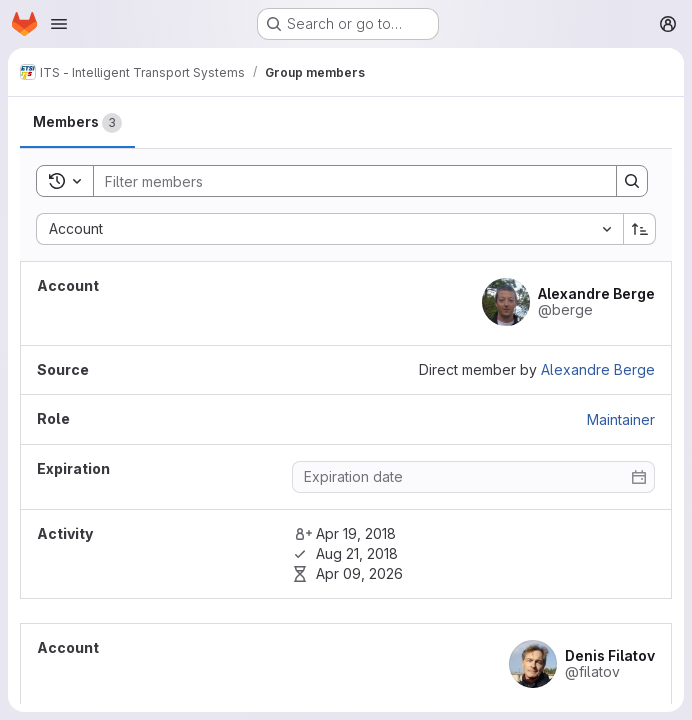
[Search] (345, 181)
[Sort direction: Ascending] (640, 229)
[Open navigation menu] (59, 24)
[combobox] (329, 229)
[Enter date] (473, 477)
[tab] (77, 122)
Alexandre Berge (598, 369)
